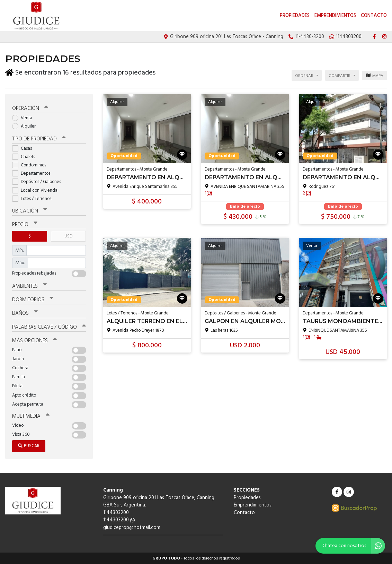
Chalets (26, 157)
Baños (25, 313)
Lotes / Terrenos (34, 198)
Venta (24, 118)
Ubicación (30, 211)
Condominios (31, 165)
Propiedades (295, 16)
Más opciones (34, 340)
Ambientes (29, 286)
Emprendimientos (335, 16)
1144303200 (119, 520)
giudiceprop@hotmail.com (132, 527)
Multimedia (31, 416)
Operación (30, 108)
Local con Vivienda (37, 190)
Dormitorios (33, 300)
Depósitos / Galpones (39, 181)
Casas (24, 148)
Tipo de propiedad (39, 139)
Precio (25, 224)
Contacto (374, 16)
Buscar (29, 446)
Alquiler (26, 126)
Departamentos (33, 173)
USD (68, 236)
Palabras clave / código (49, 327)
